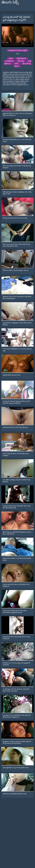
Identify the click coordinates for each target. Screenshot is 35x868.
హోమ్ (17, 64)
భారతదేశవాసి (9, 61)
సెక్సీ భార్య (21, 61)
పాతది (11, 58)
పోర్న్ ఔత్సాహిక (21, 58)
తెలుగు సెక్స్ (10, 2)
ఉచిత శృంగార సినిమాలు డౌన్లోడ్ (18, 50)
